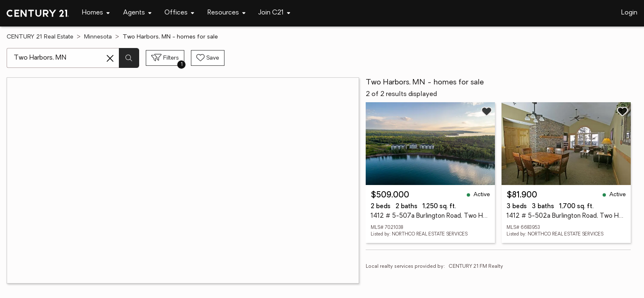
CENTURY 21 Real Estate (40, 37)
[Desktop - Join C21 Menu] (274, 13)
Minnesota (98, 37)
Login (629, 13)
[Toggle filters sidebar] (165, 58)
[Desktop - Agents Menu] (137, 13)
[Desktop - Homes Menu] (96, 13)
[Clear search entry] (110, 58)
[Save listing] (487, 111)
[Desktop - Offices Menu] (179, 13)
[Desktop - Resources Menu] (227, 13)
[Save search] (208, 58)
